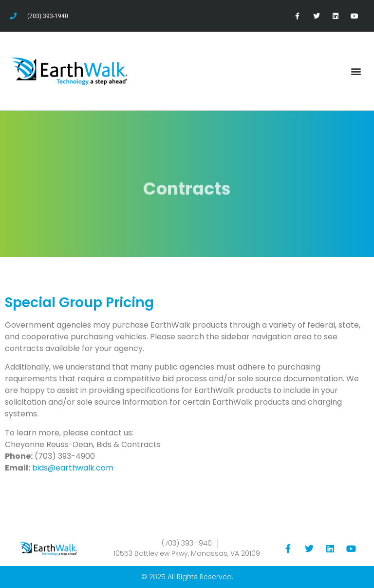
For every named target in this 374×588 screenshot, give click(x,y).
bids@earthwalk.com (73, 468)
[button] (356, 71)
